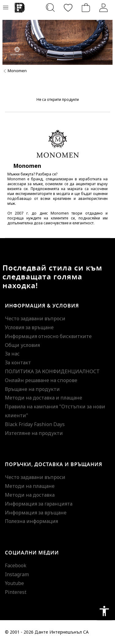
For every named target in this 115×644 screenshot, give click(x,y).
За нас (12, 354)
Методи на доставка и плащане (44, 398)
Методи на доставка (30, 495)
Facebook (16, 565)
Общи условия (22, 345)
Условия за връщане (29, 327)
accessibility (104, 611)
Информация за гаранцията (39, 504)
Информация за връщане (36, 513)
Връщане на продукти (32, 389)
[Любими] (68, 8)
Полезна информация (31, 521)
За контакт (18, 362)
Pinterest (16, 592)
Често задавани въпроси (35, 318)
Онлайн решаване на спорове (41, 380)
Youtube (14, 583)
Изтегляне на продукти (34, 433)
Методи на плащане (30, 486)
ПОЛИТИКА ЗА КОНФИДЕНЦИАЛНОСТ (52, 371)
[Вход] (104, 8)
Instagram (17, 574)
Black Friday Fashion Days (35, 424)
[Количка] (86, 8)
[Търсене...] (50, 8)
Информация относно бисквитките (48, 336)
